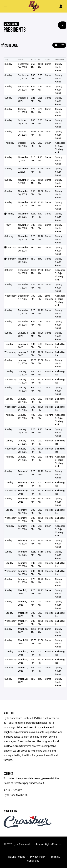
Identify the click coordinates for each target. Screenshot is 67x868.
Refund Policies (17, 857)
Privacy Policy (38, 857)
